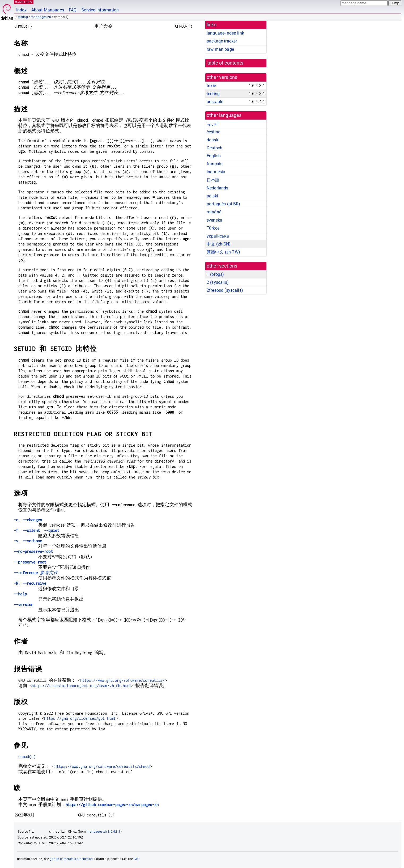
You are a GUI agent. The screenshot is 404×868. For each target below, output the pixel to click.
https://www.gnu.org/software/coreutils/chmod (102, 766)
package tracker (222, 41)
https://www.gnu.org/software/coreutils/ (122, 680)
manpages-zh (41, 17)
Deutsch (214, 148)
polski (212, 196)
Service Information (100, 10)
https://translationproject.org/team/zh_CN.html (81, 686)
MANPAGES (24, 2)
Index (21, 10)
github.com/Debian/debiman (71, 859)
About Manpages (48, 10)
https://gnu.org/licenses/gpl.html (80, 718)
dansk (212, 140)
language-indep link (225, 33)
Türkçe (213, 228)
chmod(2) (27, 757)
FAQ (73, 10)
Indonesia (216, 172)
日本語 (213, 180)
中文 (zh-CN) (219, 244)
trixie (211, 86)
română (214, 212)
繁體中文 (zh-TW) (223, 252)
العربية (213, 124)
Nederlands (218, 188)
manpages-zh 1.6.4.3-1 (103, 832)
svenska (214, 220)
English (214, 156)
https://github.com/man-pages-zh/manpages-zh (112, 805)
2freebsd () (225, 290)
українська (218, 236)
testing (23, 17)
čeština (214, 132)
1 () (215, 274)
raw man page (220, 49)
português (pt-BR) (224, 204)
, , (37, 530)
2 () (218, 282)
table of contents (225, 63)
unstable (215, 102)
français (214, 164)
